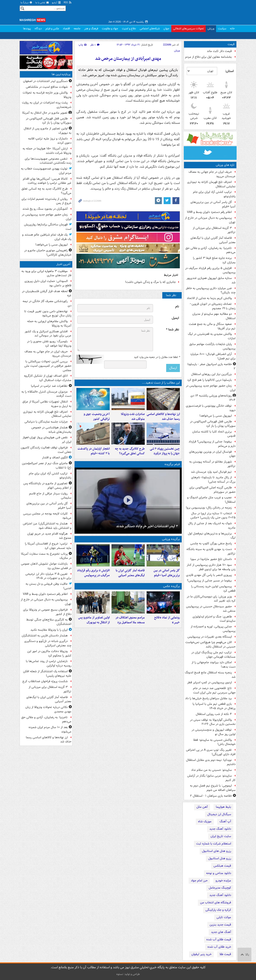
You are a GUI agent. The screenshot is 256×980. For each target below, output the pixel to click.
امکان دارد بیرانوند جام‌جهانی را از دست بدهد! (214, 665)
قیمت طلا (225, 954)
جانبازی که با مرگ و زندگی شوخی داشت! (150, 282)
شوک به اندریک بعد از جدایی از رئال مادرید (212, 526)
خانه (232, 29)
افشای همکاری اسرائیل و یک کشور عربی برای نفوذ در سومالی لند (48, 334)
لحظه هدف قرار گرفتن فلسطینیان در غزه (47, 293)
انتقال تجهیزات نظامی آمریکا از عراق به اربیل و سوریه (47, 404)
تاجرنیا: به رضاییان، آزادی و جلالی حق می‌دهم (210, 250)
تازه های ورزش (225, 165)
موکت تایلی (224, 917)
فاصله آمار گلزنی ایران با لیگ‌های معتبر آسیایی (213, 240)
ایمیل (175, 318)
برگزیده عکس (172, 586)
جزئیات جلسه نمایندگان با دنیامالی (46, 422)
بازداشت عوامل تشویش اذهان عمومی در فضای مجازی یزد (46, 566)
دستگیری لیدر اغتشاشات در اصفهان (45, 81)
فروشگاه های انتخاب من (216, 903)
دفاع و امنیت (129, 29)
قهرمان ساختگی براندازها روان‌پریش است (48, 227)
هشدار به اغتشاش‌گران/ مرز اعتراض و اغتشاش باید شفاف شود (47, 526)
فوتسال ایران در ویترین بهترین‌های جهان (212, 454)
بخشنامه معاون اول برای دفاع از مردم (208, 57)
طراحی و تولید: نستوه (128, 974)
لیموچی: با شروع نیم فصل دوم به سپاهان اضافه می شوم (213, 788)
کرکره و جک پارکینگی (218, 910)
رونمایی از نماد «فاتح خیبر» (167, 620)
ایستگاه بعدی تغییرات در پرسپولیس (210, 637)
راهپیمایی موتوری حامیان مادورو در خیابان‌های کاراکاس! (48, 253)
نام (177, 307)
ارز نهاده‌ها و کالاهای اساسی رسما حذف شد (163, 417)
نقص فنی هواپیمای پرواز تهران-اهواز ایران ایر (47, 440)
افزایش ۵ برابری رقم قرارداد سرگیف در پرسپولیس (210, 270)
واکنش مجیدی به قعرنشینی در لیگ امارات (212, 336)
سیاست (222, 29)
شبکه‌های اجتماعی (150, 29)
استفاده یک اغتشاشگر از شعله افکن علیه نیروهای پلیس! (47, 674)
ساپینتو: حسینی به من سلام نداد (211, 770)
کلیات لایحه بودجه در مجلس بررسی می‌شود (47, 516)
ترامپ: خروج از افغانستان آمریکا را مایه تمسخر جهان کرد (48, 546)
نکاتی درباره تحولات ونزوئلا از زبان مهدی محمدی (48, 709)
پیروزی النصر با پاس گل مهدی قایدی (209, 575)
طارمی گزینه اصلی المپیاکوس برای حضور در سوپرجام (212, 490)
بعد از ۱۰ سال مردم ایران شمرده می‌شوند (50, 729)
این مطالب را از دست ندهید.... (161, 383)
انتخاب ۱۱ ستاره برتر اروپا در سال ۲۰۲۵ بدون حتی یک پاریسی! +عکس (213, 516)
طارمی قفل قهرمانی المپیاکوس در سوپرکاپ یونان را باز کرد (213, 424)
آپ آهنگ (225, 821)
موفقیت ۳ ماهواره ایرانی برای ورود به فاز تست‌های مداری (46, 273)
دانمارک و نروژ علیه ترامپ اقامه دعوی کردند (50, 141)
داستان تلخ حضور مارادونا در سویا (211, 559)
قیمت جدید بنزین (220, 925)
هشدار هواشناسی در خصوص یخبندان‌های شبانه (51, 430)
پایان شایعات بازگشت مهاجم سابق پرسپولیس (212, 346)
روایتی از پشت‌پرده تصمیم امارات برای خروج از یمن (46, 201)
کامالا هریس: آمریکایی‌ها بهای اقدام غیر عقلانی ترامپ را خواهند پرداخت (47, 181)
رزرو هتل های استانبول (217, 851)
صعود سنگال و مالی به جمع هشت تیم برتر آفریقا (212, 326)
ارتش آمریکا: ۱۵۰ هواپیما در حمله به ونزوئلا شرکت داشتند (47, 151)
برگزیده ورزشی (171, 539)
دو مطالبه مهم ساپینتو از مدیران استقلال (214, 316)
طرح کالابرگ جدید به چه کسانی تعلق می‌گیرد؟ (130, 451)
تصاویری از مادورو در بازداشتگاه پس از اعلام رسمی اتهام (47, 486)
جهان (166, 29)
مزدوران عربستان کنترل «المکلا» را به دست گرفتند (46, 394)
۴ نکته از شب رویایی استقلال (214, 714)
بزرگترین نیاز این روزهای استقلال (211, 374)
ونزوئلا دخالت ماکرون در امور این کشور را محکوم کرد (49, 653)
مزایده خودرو (223, 881)
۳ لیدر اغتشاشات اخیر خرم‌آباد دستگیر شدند (147, 526)
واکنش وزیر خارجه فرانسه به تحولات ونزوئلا (47, 95)
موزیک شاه (205, 821)
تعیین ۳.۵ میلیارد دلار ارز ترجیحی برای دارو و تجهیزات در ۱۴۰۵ (48, 576)
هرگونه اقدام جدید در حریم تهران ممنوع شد (49, 536)
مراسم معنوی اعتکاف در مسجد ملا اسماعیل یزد (130, 620)
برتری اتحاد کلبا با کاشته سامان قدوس (214, 434)
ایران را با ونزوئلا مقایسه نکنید (49, 630)
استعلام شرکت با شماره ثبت (214, 844)
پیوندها (27, 29)
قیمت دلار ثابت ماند (219, 51)
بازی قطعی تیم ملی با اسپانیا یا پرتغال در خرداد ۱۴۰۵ (214, 706)
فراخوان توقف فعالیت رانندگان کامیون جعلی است (46, 450)
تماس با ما (42, 3)
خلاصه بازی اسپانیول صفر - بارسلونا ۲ (211, 366)
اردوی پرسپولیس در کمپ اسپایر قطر (209, 682)
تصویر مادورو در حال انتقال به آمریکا (45, 113)
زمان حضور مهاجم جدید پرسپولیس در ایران (211, 388)
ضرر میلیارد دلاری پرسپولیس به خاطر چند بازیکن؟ (211, 290)
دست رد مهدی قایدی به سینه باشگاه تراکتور (211, 551)
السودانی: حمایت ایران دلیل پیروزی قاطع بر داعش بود (48, 283)
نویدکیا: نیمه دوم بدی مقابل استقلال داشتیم (211, 762)
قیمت (231, 44)
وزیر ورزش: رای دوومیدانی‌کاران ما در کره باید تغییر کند (211, 599)
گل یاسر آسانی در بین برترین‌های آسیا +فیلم (213, 204)
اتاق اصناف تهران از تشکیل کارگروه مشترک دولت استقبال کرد (48, 378)
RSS (68, 3)
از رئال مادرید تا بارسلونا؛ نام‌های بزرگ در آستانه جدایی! (213, 480)
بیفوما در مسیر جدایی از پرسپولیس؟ (209, 581)
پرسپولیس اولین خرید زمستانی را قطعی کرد (213, 589)
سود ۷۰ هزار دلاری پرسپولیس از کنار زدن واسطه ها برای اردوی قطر (211, 567)
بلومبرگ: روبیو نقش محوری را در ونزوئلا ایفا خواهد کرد (49, 344)
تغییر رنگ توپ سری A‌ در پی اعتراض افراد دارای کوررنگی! (211, 752)
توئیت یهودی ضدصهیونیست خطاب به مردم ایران (46, 171)
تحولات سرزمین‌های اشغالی (188, 29)
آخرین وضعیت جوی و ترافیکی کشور (97, 417)
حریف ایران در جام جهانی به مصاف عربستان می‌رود (212, 174)
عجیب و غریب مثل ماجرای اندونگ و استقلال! (211, 500)
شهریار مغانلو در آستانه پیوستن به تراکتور (212, 464)
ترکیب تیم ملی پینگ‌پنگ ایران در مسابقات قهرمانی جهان (213, 655)
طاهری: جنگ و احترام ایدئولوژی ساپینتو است (214, 619)
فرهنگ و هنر (91, 29)
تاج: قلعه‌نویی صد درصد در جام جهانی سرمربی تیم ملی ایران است (214, 690)
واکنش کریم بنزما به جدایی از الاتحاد (209, 298)
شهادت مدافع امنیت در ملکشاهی (47, 87)
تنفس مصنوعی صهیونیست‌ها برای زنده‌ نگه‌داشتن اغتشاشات (48, 161)
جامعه (77, 29)
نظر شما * (172, 330)
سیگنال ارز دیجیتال (219, 814)
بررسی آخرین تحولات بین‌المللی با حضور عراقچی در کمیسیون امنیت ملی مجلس (48, 366)
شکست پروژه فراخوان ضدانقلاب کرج (45, 681)
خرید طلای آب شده (219, 947)
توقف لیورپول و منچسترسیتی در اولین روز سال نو (214, 732)
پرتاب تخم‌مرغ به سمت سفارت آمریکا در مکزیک (46, 556)
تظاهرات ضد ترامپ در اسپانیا (49, 386)
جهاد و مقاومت (110, 29)
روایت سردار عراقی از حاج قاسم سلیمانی (50, 496)
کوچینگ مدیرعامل (220, 888)
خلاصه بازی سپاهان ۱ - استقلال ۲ (211, 796)
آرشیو (56, 3)
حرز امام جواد (199, 881)
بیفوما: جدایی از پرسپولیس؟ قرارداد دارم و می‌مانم (212, 444)
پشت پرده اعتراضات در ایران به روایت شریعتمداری (47, 105)
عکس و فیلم (52, 29)
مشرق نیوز (202, 12)
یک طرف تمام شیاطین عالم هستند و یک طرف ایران (47, 237)
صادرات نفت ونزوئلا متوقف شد (133, 417)
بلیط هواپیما (223, 807)
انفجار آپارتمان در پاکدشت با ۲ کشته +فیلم (94, 451)
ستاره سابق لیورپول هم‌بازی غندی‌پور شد (211, 280)
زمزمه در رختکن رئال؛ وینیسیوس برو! (209, 508)
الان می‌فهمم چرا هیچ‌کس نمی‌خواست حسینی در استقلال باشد (210, 644)
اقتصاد (66, 29)
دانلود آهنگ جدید (220, 829)
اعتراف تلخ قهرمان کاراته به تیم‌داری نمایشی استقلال (211, 184)
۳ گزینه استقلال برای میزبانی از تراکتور (214, 230)
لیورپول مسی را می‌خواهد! (216, 416)
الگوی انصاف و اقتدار (55, 458)
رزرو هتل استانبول (220, 858)
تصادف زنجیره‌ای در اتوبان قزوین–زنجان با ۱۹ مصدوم (212, 306)
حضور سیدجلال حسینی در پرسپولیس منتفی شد (211, 609)
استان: (229, 71)
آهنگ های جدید (221, 932)
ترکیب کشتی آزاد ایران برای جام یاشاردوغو (214, 194)
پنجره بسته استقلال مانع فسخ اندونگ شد (210, 675)
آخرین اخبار (63, 264)
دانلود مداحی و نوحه (219, 873)
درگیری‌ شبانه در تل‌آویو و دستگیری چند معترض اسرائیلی (48, 643)
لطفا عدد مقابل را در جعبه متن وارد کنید (157, 357)
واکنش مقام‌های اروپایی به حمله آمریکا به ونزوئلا (49, 324)
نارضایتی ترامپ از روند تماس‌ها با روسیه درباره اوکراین (49, 663)
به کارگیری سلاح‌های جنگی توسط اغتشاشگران (49, 622)
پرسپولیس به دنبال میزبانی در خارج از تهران (210, 220)
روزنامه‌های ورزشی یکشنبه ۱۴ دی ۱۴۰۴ (213, 398)
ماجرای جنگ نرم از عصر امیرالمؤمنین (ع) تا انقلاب (47, 466)
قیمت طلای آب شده (219, 939)
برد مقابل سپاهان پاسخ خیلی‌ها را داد (208, 698)
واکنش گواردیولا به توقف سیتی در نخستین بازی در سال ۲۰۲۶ (213, 722)
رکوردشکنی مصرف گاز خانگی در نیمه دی (47, 303)
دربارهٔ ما (27, 3)
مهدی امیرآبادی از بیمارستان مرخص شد (128, 59)
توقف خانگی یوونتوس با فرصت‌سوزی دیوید (211, 408)
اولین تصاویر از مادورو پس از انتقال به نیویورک (94, 620)
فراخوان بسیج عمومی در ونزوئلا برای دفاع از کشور (47, 612)
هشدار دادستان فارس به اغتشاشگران (45, 636)
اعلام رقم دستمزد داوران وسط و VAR (209, 212)
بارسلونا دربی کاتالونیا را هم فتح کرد (209, 380)
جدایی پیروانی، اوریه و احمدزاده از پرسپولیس (213, 629)
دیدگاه (38, 29)
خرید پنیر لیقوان (201, 954)
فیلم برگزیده (172, 464)
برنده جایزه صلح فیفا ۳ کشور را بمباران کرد (214, 260)
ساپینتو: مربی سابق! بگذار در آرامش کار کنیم (211, 778)
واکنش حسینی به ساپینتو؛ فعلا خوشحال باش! (214, 742)
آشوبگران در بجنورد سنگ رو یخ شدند (45, 209)
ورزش (211, 29)
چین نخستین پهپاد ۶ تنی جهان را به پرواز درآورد (165, 451)
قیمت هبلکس (222, 866)
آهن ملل (202, 807)
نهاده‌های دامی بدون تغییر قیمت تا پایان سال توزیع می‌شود (48, 314)
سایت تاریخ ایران (221, 836)
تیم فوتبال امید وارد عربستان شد (211, 472)
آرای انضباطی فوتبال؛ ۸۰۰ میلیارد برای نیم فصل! (213, 356)
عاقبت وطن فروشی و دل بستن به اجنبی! (48, 586)
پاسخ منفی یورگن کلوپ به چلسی (211, 543)
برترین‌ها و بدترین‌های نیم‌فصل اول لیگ (212, 536)
